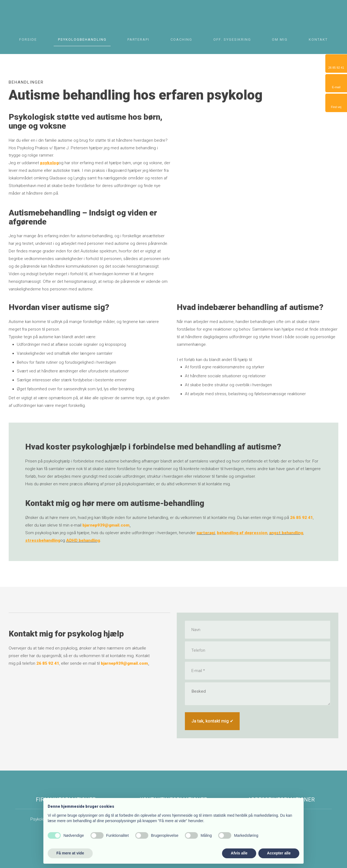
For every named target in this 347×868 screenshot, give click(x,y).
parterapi (206, 533)
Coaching (181, 40)
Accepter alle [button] (279, 853)
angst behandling (286, 533)
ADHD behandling (83, 540)
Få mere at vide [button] (70, 853)
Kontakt (318, 40)
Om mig (280, 40)
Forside (28, 40)
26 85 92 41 (301, 518)
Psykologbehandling (82, 40)
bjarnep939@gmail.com (106, 525)
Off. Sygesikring (232, 40)
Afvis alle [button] (239, 853)
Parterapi (138, 40)
